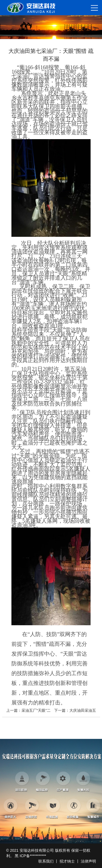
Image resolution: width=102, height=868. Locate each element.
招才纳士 (67, 861)
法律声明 (88, 861)
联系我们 (46, 861)
